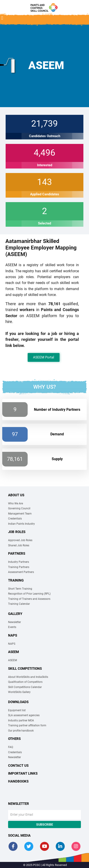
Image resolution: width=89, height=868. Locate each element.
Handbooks (18, 781)
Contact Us (18, 766)
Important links (23, 773)
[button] (2, 18)
